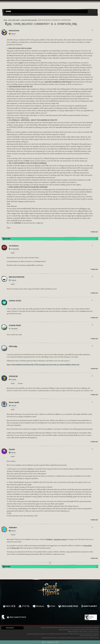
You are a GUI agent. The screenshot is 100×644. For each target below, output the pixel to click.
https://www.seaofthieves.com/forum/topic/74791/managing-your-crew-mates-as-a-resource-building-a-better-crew (43, 365)
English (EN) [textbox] (10, 628)
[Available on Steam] (51, 606)
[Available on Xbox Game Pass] (68, 606)
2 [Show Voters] (92, 449)
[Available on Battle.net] (89, 606)
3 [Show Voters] (92, 346)
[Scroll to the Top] (43, 642)
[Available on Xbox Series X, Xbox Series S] (9, 606)
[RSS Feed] (2, 20)
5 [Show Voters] (92, 30)
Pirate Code (15, 548)
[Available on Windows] (38, 606)
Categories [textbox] (8, 11)
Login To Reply (7, 239)
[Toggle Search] (8, 14)
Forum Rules (88, 546)
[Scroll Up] (45, 642)
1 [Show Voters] (92, 245)
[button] (46, 11)
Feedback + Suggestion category (57, 539)
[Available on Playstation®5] (24, 606)
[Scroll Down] (55, 642)
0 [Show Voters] (92, 277)
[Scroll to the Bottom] (57, 642)
